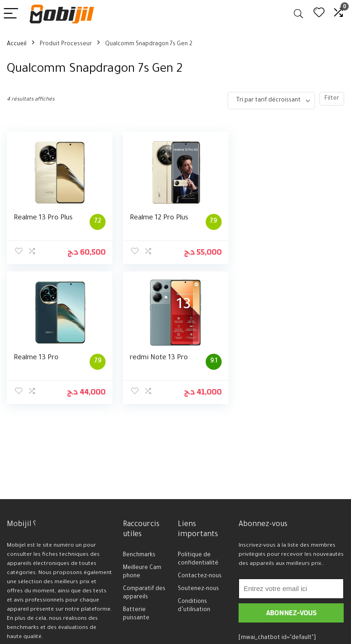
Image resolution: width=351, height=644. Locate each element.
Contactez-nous (200, 576)
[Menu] (11, 14)
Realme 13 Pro (268, 218)
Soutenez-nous (198, 589)
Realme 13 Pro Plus (43, 218)
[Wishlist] (319, 14)
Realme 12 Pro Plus (159, 218)
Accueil (17, 44)
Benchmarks (139, 555)
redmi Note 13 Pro (43, 358)
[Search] (298, 14)
